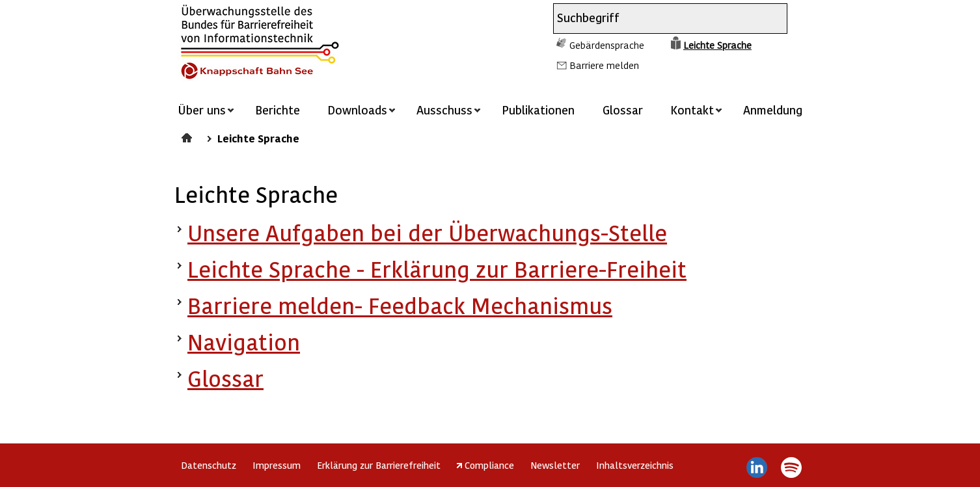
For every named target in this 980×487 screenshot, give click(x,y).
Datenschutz (209, 465)
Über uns (202, 110)
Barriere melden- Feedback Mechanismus (400, 305)
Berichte (278, 110)
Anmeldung (773, 110)
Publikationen (538, 110)
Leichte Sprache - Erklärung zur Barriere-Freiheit (437, 269)
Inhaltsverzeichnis (635, 465)
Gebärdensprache (607, 45)
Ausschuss (444, 110)
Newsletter (555, 465)
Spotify (791, 467)
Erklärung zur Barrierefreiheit (379, 465)
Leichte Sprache (717, 45)
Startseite (188, 136)
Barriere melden (604, 65)
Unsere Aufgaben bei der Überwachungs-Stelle (427, 232)
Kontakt (692, 110)
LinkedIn (757, 467)
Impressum (277, 465)
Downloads (357, 110)
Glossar (623, 110)
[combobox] (659, 19)
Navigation (244, 342)
